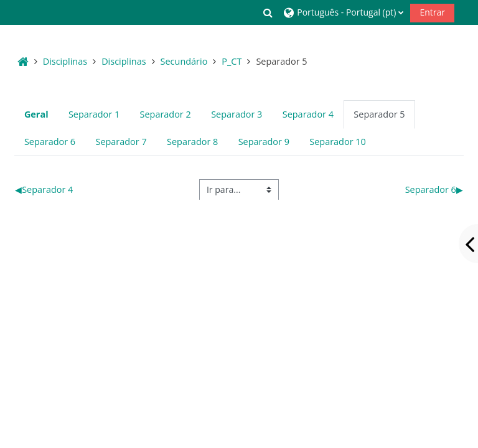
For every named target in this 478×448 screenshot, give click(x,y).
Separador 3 (237, 114)
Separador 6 (50, 142)
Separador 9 (264, 142)
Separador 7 (121, 142)
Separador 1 (94, 114)
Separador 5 (379, 114)
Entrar (432, 12)
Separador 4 (308, 114)
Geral (36, 114)
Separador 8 (192, 142)
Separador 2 (166, 114)
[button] (268, 12)
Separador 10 (337, 142)
